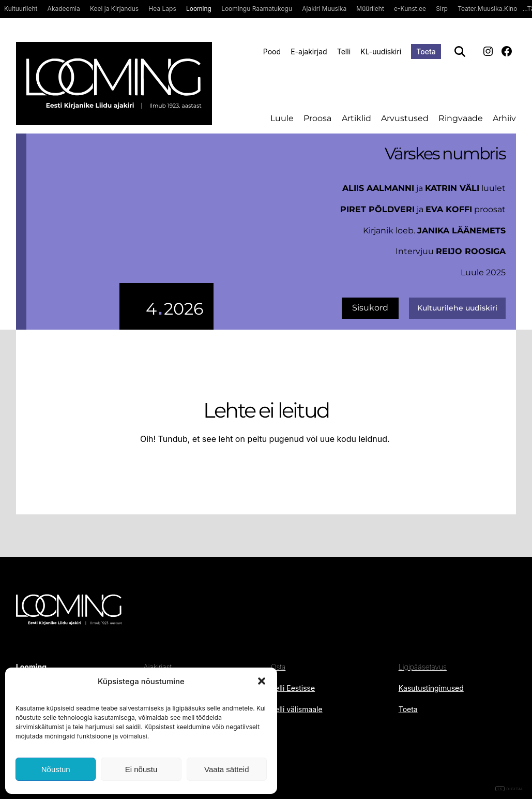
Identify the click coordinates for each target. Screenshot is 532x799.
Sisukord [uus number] (370, 308)
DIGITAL (510, 789)
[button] (262, 681)
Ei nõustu (141, 769)
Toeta (426, 51)
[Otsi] (460, 51)
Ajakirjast (157, 667)
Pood (272, 51)
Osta (278, 667)
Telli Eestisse (293, 688)
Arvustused (405, 118)
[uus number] (120, 232)
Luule (282, 118)
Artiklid (356, 118)
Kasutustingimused (431, 688)
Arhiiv (504, 118)
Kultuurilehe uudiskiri (457, 308)
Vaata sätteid (226, 769)
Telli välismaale (297, 709)
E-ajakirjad (309, 51)
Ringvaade (461, 118)
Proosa (317, 118)
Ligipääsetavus (423, 667)
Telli (344, 51)
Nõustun (56, 769)
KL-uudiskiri (381, 51)
